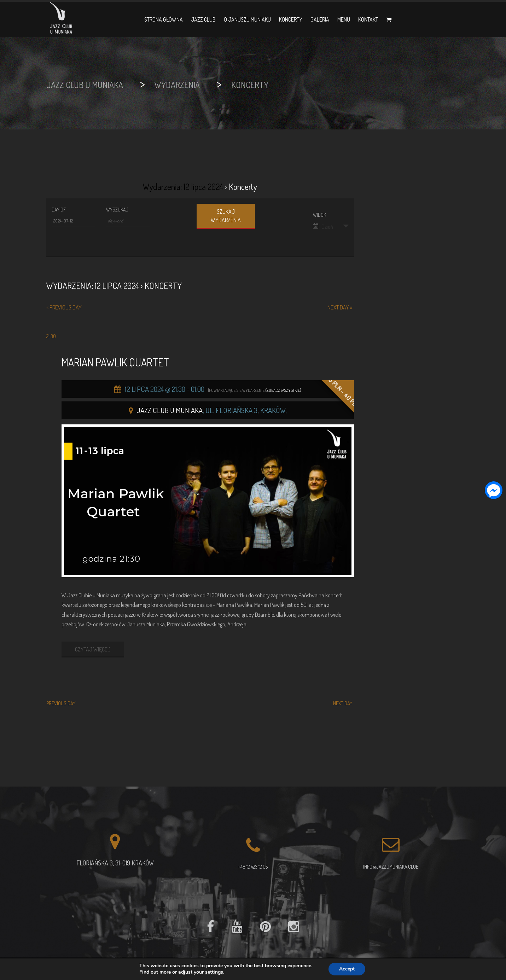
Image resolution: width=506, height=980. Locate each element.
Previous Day (64, 307)
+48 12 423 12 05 (253, 867)
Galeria (320, 19)
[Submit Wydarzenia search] (226, 216)
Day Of (59, 210)
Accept (347, 969)
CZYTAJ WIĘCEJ (93, 649)
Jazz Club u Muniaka (170, 410)
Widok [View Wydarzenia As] (319, 215)
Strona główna (164, 19)
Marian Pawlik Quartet (115, 362)
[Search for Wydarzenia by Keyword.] (128, 221)
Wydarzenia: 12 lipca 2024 (183, 187)
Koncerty (291, 19)
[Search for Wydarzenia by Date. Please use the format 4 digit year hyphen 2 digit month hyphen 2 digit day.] (74, 221)
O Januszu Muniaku (247, 19)
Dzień (323, 227)
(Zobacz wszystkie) (283, 390)
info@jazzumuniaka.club (391, 867)
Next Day (340, 307)
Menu (344, 19)
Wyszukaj (117, 210)
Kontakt (368, 19)
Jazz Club (203, 19)
